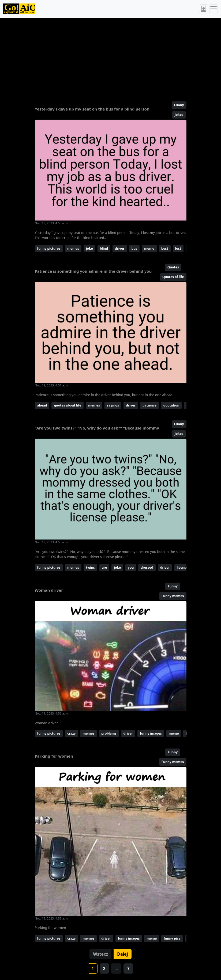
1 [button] (93, 968)
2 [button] (104, 968)
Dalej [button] (122, 954)
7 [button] (128, 968)
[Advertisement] (111, 57)
